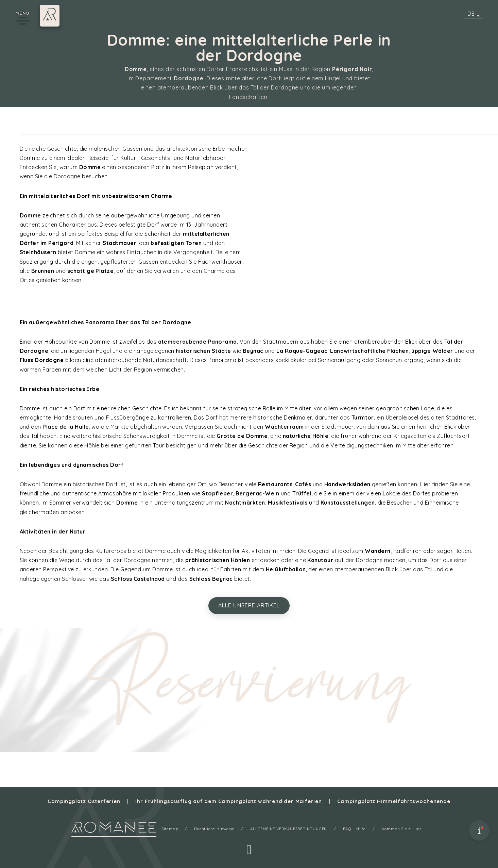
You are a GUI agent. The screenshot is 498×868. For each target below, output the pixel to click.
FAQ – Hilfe (354, 829)
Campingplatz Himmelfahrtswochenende (394, 801)
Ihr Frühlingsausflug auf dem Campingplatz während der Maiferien (228, 801)
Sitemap (170, 829)
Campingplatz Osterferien (84, 801)
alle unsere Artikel (249, 605)
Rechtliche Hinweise (214, 829)
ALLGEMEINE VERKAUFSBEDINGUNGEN (289, 829)
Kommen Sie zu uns (402, 829)
